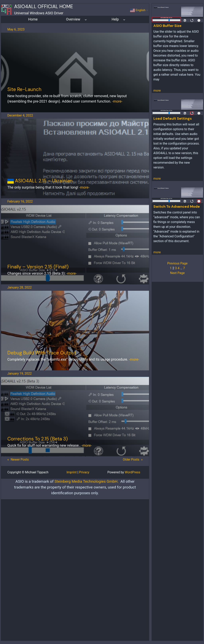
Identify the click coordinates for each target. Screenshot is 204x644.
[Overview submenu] (86, 19)
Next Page (177, 273)
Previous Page (177, 263)
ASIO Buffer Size (167, 26)
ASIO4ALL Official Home (44, 6)
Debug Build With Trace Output (42, 353)
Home (33, 19)
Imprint (72, 472)
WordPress (132, 472)
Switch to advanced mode (177, 207)
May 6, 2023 (16, 29)
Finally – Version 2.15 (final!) (38, 267)
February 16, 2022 (20, 201)
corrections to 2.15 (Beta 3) (38, 439)
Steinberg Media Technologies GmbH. (86, 481)
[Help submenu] (124, 19)
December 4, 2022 (20, 115)
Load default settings (173, 118)
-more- (117, 101)
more (157, 91)
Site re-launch (24, 89)
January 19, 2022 (20, 373)
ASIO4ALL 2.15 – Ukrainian (40, 181)
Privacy (84, 472)
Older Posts (133, 460)
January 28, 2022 (20, 287)
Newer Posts (18, 460)
